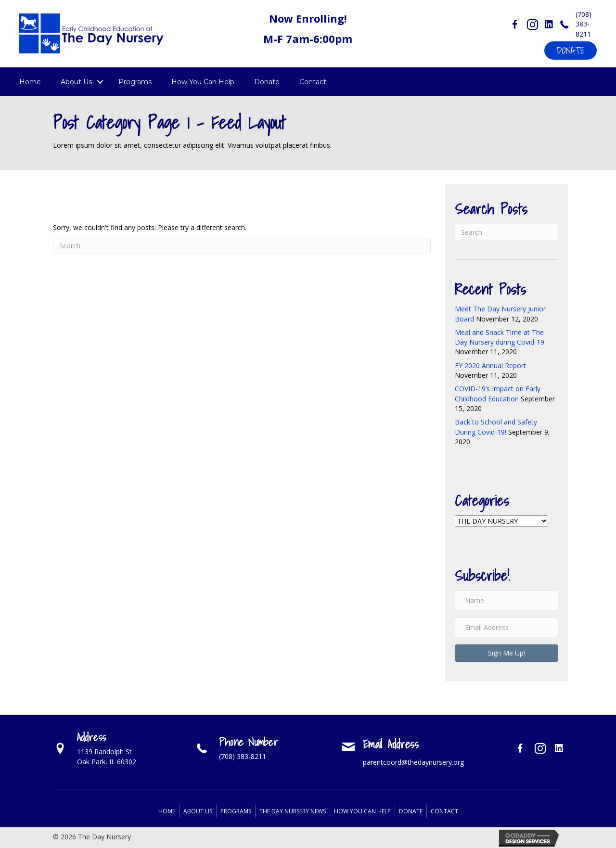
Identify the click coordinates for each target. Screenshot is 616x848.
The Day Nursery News (293, 811)
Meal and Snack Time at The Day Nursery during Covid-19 (500, 337)
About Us (76, 82)
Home (30, 82)
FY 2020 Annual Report (490, 366)
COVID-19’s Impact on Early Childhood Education (498, 393)
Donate (267, 82)
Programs (135, 82)
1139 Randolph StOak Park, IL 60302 (107, 756)
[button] (571, 51)
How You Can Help (203, 82)
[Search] (242, 246)
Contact (313, 82)
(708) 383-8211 (584, 24)
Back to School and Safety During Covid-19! (496, 427)
